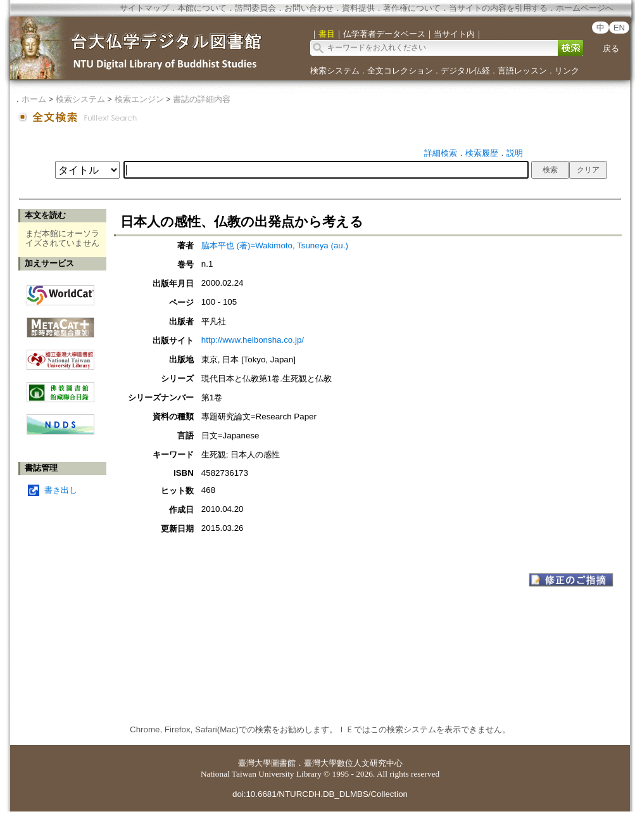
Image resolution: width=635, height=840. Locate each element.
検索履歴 (482, 153)
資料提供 (358, 8)
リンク (567, 71)
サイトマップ (144, 8)
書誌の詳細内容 (202, 99)
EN (619, 28)
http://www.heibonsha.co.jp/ (253, 340)
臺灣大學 (255, 763)
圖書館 (283, 763)
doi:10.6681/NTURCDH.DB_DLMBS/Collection (320, 794)
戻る (611, 48)
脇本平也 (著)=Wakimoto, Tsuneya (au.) (275, 245)
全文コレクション (400, 71)
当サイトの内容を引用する (498, 8)
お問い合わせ (309, 8)
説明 (515, 153)
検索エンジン (139, 99)
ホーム (34, 99)
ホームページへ (585, 8)
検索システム (335, 71)
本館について (202, 8)
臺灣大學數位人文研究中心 (353, 763)
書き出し (61, 490)
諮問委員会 (255, 8)
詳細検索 (441, 153)
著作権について (412, 8)
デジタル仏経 (465, 71)
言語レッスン (522, 71)
